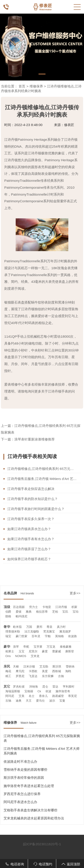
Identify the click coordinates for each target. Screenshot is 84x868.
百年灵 (36, 636)
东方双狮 (48, 676)
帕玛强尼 (22, 616)
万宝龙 (51, 647)
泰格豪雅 (66, 647)
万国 (29, 627)
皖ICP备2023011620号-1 (42, 844)
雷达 (55, 687)
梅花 (8, 671)
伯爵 (8, 612)
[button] (42, 74)
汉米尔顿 (29, 666)
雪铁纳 (70, 666)
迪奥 (19, 701)
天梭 (16, 666)
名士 (32, 696)
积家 (74, 607)
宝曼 (62, 701)
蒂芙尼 (72, 696)
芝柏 (55, 612)
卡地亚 (47, 607)
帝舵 (26, 647)
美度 (45, 671)
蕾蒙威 (57, 651)
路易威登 (58, 696)
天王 (29, 701)
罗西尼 (20, 676)
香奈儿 (43, 696)
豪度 (45, 651)
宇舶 (48, 636)
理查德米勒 (13, 631)
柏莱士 (10, 651)
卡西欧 (33, 671)
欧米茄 (17, 627)
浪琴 (16, 647)
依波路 (72, 636)
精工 (8, 676)
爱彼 (19, 612)
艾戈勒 (44, 666)
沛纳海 (33, 687)
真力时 (61, 627)
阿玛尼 (10, 696)
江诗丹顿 (61, 607)
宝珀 (75, 612)
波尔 (52, 701)
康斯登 (70, 651)
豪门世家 (22, 636)
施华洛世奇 (63, 691)
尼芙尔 (33, 651)
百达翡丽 (19, 607)
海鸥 (68, 671)
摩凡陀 (20, 671)
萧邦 (39, 627)
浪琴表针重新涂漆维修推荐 (34, 439)
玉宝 (22, 651)
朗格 (8, 616)
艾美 (22, 696)
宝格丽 (29, 691)
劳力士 (33, 607)
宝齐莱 (38, 647)
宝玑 (65, 612)
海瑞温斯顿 (13, 691)
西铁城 (57, 671)
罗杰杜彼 (19, 687)
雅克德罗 (65, 631)
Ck (39, 691)
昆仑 (45, 687)
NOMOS (21, 656)
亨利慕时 (69, 687)
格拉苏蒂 (42, 612)
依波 (48, 691)
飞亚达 (33, 676)
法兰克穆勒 (32, 631)
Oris (8, 656)
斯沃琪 (57, 666)
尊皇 (50, 627)
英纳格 (59, 636)
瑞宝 (8, 636)
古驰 (61, 676)
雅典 (29, 612)
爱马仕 (40, 701)
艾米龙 (35, 656)
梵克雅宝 (49, 631)
